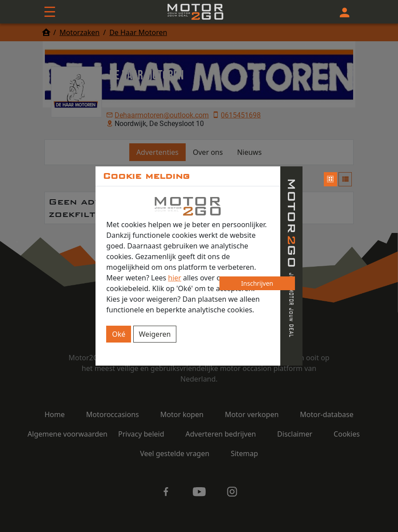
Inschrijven (257, 283)
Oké (119, 334)
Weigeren (155, 334)
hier (175, 278)
